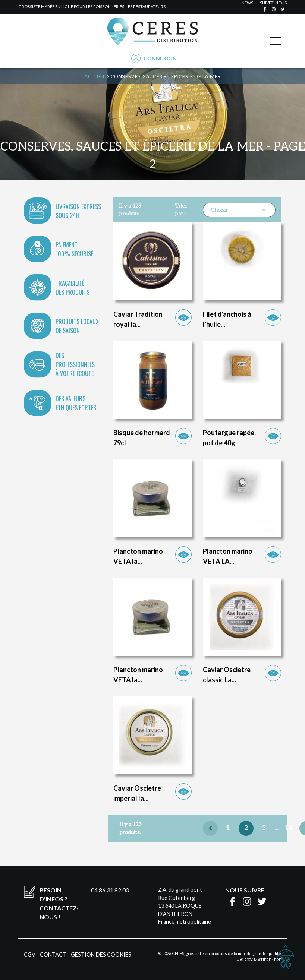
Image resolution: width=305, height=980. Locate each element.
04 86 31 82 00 (110, 890)
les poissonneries (105, 7)
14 (289, 828)
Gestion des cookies (101, 954)
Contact (53, 954)
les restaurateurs (146, 7)
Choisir (239, 210)
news (247, 3)
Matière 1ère (268, 960)
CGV (30, 954)
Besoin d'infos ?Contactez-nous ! (59, 903)
